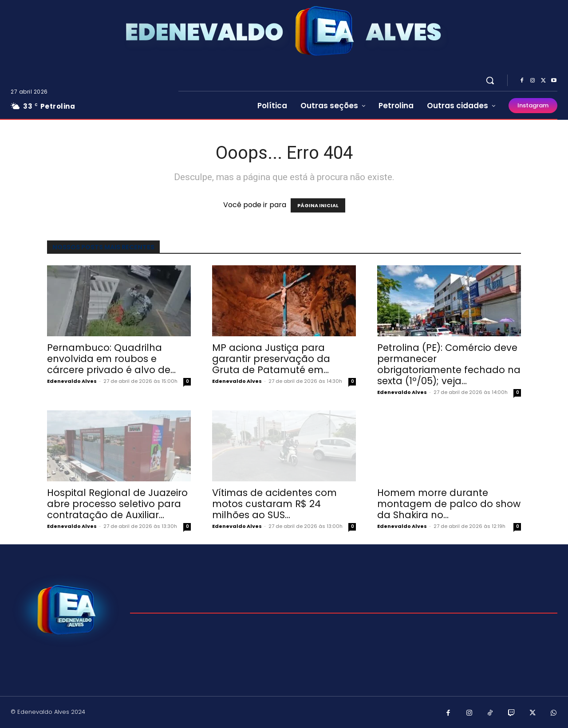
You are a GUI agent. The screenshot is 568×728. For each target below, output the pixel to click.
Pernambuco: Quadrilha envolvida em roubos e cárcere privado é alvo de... (111, 359)
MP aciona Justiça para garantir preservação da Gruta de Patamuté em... (271, 359)
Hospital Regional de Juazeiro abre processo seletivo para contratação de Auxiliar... (117, 504)
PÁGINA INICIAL (318, 205)
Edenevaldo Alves (72, 381)
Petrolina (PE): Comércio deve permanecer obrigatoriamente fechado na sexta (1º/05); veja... (449, 364)
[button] (490, 80)
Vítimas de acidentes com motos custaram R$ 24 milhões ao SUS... (274, 504)
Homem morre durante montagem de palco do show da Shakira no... (449, 504)
